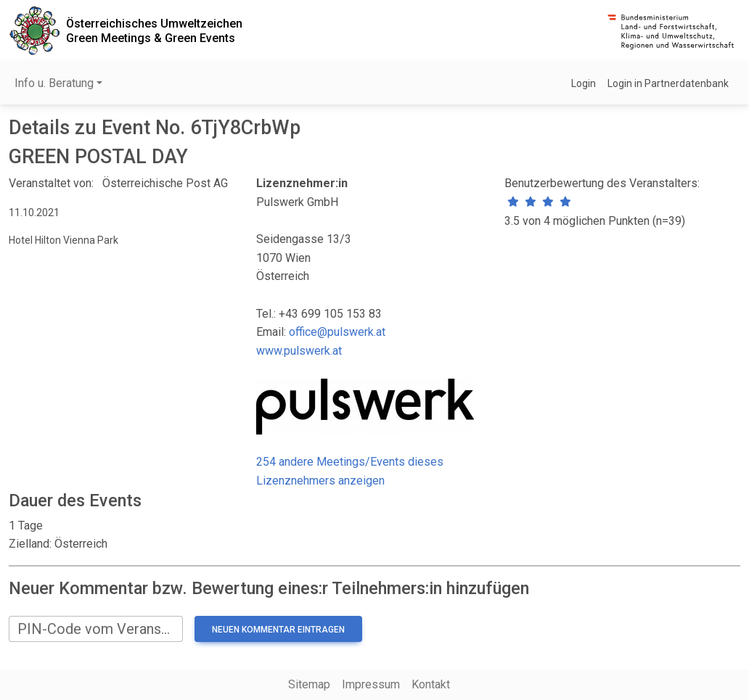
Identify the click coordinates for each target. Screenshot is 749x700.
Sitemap (309, 684)
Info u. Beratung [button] (54, 83)
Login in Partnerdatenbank (668, 83)
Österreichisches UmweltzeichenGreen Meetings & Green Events (154, 30)
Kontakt (431, 684)
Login (584, 83)
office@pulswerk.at (337, 332)
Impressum (371, 684)
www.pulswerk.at (299, 351)
